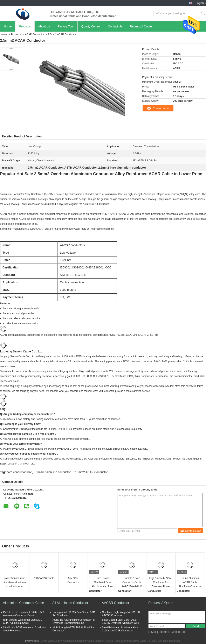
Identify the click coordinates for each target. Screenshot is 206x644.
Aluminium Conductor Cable (23, 603)
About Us (44, 26)
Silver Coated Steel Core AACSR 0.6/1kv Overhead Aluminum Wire (120, 621)
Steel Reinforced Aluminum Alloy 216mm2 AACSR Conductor (120, 629)
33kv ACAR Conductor (73, 580)
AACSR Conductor (115, 603)
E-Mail (152, 632)
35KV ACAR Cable (44, 578)
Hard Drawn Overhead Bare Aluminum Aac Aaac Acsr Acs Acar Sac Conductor (102, 583)
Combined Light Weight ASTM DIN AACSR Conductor (121, 614)
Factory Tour (66, 26)
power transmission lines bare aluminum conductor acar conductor (15, 583)
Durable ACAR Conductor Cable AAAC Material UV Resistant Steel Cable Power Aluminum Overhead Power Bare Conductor (132, 583)
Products (25, 26)
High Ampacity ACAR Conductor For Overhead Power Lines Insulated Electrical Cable (161, 583)
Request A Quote (141, 26)
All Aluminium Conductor (70, 603)
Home (8, 26)
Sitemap (164, 632)
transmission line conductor (53, 472)
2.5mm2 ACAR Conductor (91, 472)
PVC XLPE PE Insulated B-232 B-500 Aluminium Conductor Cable (24, 614)
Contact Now (161, 108)
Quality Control (91, 26)
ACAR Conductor (34, 34)
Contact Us (115, 26)
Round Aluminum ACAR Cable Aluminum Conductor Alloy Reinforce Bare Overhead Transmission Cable (190, 583)
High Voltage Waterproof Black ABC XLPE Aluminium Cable (23, 621)
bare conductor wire (19, 472)
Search (203, 13)
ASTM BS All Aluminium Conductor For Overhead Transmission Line (74, 621)
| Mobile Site (178, 632)
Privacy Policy (31, 641)
